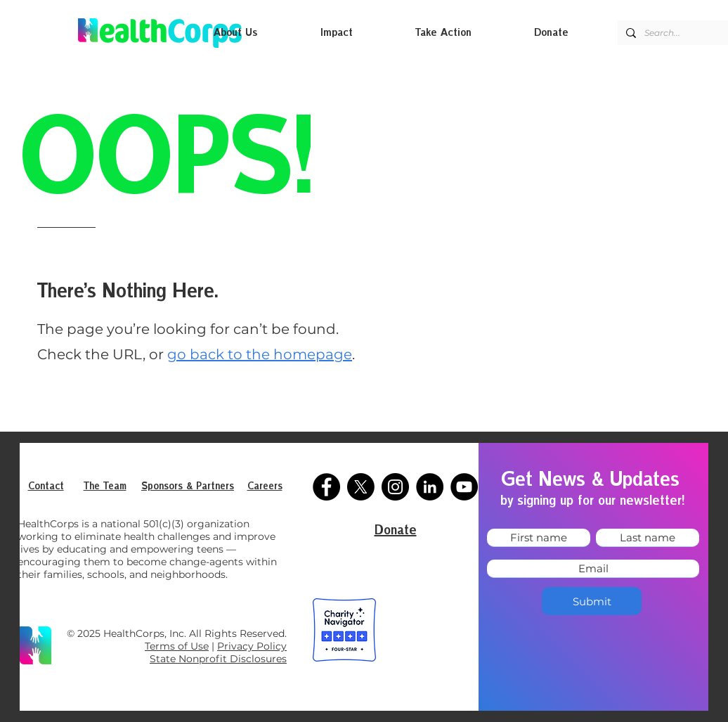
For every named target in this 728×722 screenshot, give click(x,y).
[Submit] (592, 601)
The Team (105, 486)
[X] (361, 487)
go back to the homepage (260, 354)
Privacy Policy (252, 646)
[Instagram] (395, 487)
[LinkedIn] (430, 487)
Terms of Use (177, 646)
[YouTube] (464, 487)
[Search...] (681, 33)
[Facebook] (326, 487)
